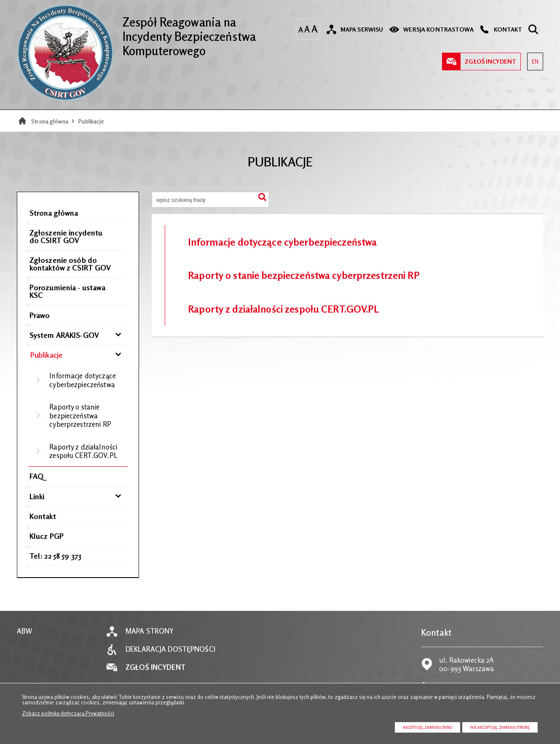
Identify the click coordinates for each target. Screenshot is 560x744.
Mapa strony (150, 631)
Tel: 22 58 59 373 (55, 556)
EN (533, 59)
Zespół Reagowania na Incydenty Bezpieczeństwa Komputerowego (136, 31)
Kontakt (43, 516)
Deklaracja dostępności (170, 649)
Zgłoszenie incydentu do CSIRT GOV (66, 236)
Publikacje (91, 121)
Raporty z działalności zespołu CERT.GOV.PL (83, 451)
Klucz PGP (47, 536)
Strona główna (50, 121)
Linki (37, 496)
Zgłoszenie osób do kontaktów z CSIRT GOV (70, 264)
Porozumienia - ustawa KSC (68, 291)
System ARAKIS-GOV (64, 335)
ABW (24, 631)
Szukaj (263, 198)
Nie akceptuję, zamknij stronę (500, 727)
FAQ (36, 476)
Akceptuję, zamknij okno (427, 727)
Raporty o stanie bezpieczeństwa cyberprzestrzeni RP (80, 415)
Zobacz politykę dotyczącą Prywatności (68, 713)
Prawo (40, 315)
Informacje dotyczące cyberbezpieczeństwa (83, 380)
